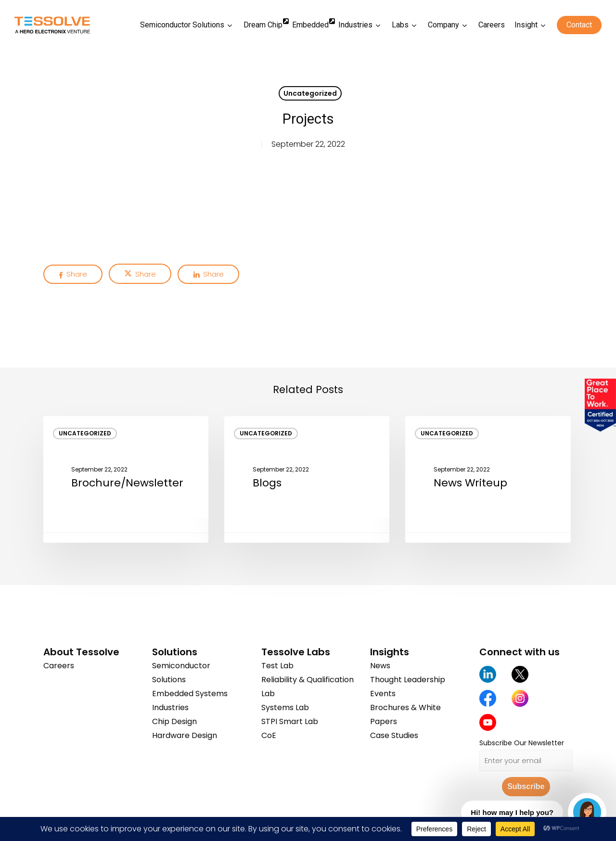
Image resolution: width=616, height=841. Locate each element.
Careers (59, 666)
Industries (170, 707)
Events (383, 694)
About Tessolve (81, 652)
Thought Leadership (408, 680)
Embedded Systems (190, 694)
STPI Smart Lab (290, 721)
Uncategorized (310, 93)
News (380, 666)
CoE (269, 735)
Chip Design (174, 721)
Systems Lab (285, 707)
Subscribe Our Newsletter (522, 743)
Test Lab (277, 666)
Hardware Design (185, 735)
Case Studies (394, 735)
